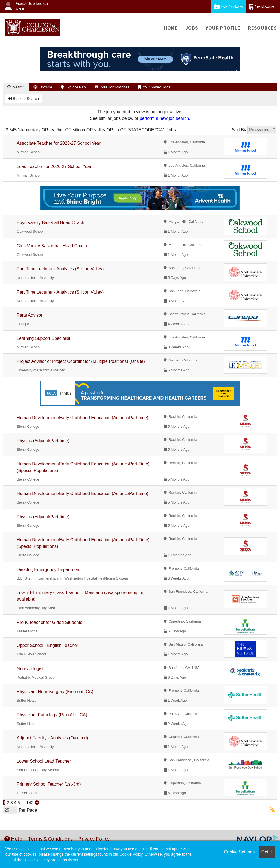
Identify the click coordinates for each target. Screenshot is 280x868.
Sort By (239, 130)
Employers (262, 7)
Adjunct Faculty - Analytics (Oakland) (52, 738)
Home (171, 28)
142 (30, 803)
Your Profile (223, 28)
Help (13, 839)
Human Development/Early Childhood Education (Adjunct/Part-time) (82, 418)
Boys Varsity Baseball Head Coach (50, 223)
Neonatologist (30, 669)
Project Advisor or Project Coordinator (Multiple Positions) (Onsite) (81, 361)
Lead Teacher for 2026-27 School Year (54, 167)
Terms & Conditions (50, 839)
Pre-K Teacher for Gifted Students (49, 622)
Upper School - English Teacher (47, 645)
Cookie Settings (239, 852)
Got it (267, 852)
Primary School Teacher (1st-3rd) (49, 784)
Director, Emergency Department (49, 570)
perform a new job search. (165, 118)
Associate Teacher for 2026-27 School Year (59, 143)
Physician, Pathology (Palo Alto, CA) (52, 715)
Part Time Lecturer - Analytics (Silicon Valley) (60, 269)
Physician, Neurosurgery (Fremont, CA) (55, 692)
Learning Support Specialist (43, 338)
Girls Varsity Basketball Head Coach (52, 246)
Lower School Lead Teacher (44, 761)
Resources (262, 28)
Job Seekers (228, 7)
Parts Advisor (30, 315)
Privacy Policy (94, 839)
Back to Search (23, 99)
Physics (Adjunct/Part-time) (43, 441)
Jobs (192, 28)
